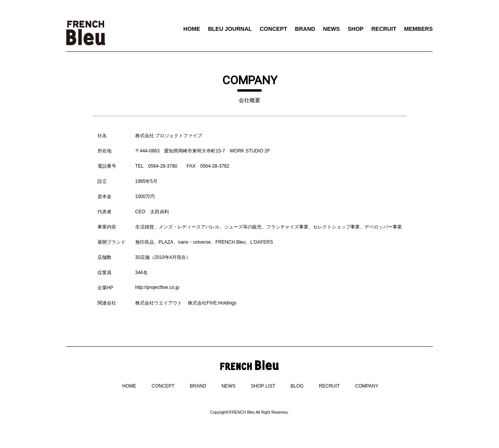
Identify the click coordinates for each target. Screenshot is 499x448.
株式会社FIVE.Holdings (212, 303)
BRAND (305, 29)
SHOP (356, 29)
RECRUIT (384, 29)
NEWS (331, 29)
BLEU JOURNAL (230, 29)
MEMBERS (418, 29)
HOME (192, 29)
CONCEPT (273, 29)
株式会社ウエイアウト (159, 303)
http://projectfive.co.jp (157, 287)
